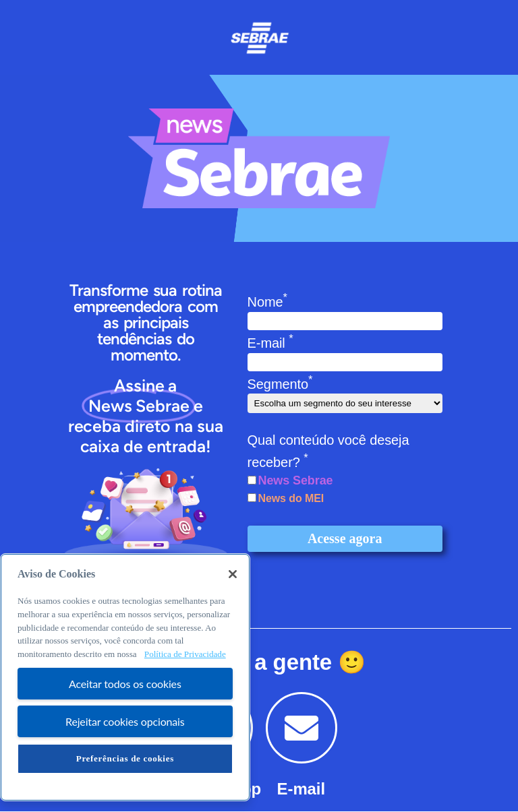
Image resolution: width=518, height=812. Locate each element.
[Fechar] (233, 574)
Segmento (280, 384)
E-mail (270, 343)
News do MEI (291, 498)
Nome (267, 302)
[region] (125, 677)
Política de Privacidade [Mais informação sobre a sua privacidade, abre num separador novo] (185, 654)
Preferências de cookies (125, 758)
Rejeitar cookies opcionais (125, 721)
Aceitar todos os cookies (125, 684)
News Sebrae (296, 480)
